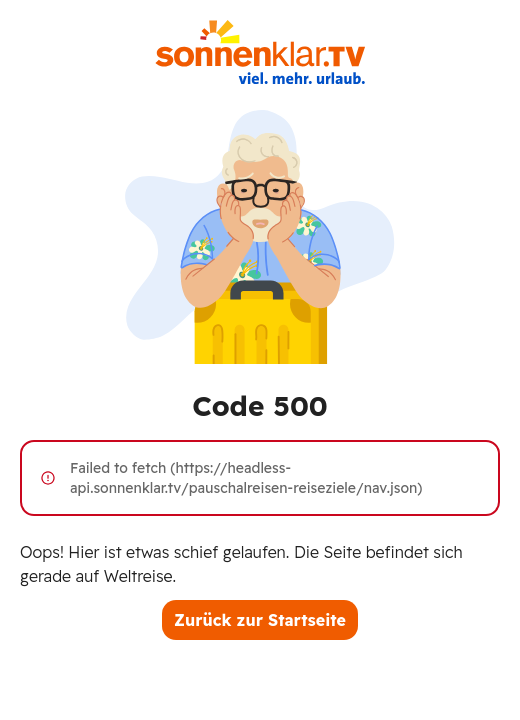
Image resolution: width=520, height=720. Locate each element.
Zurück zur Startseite (260, 620)
